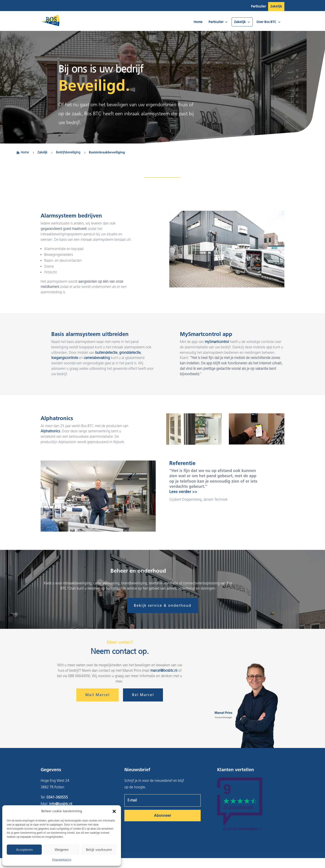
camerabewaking (97, 358)
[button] (114, 811)
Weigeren (62, 850)
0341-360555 (57, 797)
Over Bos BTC (269, 22)
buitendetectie (106, 353)
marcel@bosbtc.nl (164, 670)
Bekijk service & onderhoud (163, 605)
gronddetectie (130, 353)
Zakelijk (276, 6)
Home (198, 22)
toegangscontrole (65, 358)
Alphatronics (50, 431)
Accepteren (24, 850)
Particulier (258, 6)
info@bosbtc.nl (61, 804)
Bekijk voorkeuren (99, 850)
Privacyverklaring (62, 860)
